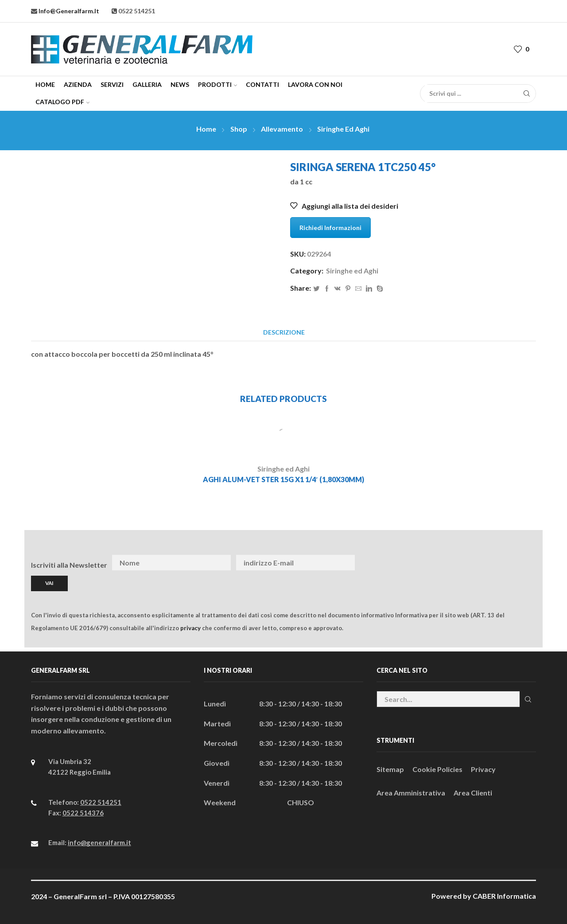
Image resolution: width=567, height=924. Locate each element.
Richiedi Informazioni (330, 228)
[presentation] (467, 563)
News (180, 84)
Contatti (262, 84)
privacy (190, 628)
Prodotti (217, 84)
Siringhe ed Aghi (343, 129)
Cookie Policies (437, 769)
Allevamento (282, 129)
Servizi (112, 84)
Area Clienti (473, 793)
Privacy (483, 769)
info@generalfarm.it (68, 11)
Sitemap (390, 769)
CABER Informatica (504, 896)
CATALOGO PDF (62, 102)
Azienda (78, 84)
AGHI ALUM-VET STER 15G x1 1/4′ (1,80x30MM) (283, 479)
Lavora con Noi (315, 84)
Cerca (528, 699)
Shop (239, 129)
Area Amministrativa (411, 793)
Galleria (147, 84)
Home (45, 84)
